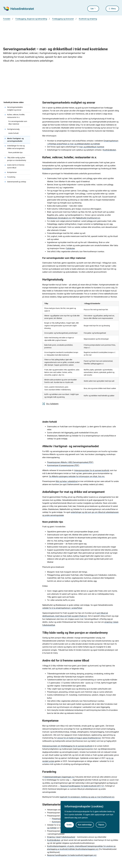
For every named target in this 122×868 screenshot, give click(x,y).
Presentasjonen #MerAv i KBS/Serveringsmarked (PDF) (70, 462)
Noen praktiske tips (15, 152)
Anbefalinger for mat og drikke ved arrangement (16, 147)
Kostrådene (47, 169)
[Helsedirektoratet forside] (20, 9)
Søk (92, 9)
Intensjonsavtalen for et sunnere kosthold (92, 470)
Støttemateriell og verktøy (17, 182)
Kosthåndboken (109, 150)
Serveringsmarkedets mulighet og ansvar (15, 108)
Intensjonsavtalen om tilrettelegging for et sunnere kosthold (67, 746)
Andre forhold (13, 133)
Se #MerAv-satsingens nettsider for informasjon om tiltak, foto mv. (77, 476)
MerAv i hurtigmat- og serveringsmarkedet (15, 140)
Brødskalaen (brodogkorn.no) (59, 218)
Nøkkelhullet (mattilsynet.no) (88, 218)
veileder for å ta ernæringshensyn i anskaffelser (62, 608)
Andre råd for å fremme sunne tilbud (16, 166)
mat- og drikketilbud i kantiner (92, 147)
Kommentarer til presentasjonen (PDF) (63, 465)
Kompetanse (12, 172)
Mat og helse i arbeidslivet (67, 481)
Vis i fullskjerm (50, 404)
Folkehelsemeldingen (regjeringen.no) (59, 777)
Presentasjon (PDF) (60, 819)
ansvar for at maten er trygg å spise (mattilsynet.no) (79, 738)
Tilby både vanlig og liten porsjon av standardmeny (17, 159)
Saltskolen (71, 248)
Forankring (11, 177)
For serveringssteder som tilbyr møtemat (18, 123)
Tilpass (101, 825)
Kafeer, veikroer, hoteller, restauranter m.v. (16, 116)
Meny (113, 9)
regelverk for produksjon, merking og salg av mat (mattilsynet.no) (87, 797)
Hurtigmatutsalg (13, 129)
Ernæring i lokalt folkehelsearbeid (61, 837)
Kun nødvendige (85, 825)
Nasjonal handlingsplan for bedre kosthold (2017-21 (82, 786)
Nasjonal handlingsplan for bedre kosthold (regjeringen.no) (72, 855)
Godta (69, 825)
